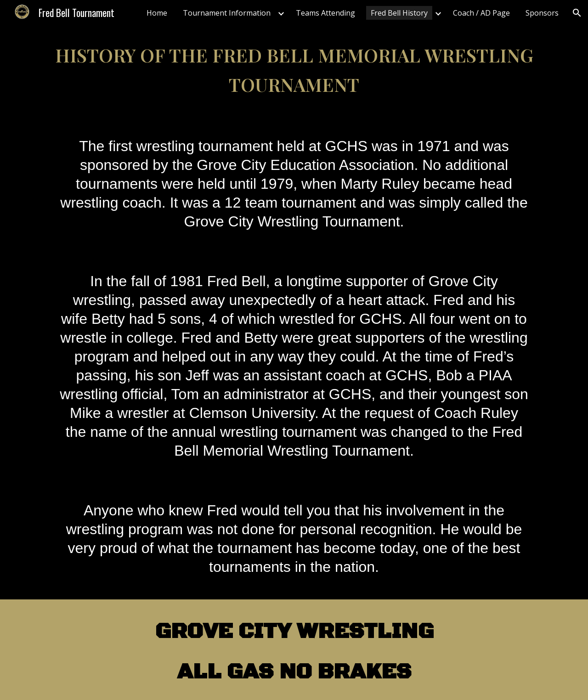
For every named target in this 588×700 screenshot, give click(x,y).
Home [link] (157, 13)
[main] (294, 70)
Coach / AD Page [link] (481, 13)
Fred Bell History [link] (399, 13)
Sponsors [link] (542, 13)
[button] (577, 13)
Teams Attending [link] (325, 13)
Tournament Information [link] (227, 13)
